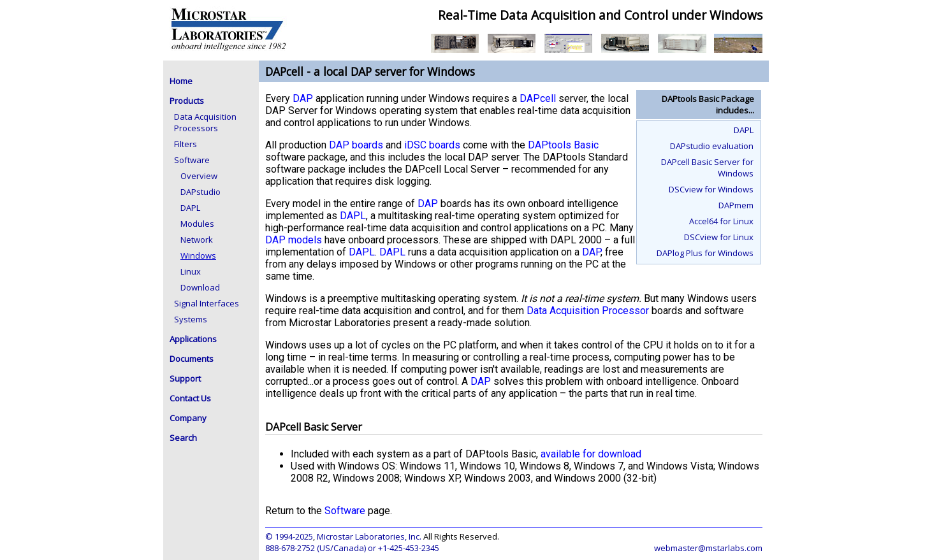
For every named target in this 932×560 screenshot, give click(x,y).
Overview (199, 176)
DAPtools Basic (563, 145)
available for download (591, 454)
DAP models (294, 240)
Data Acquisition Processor (588, 311)
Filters (186, 144)
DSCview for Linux (719, 237)
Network (197, 240)
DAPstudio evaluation (712, 146)
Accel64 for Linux (721, 221)
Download (200, 287)
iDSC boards (432, 145)
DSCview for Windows (711, 189)
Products (187, 101)
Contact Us (190, 398)
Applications (193, 339)
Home (181, 81)
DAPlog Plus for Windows (705, 253)
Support (185, 378)
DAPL (190, 208)
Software (192, 160)
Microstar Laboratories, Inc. (369, 536)
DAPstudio (200, 192)
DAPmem (736, 205)
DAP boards (356, 145)
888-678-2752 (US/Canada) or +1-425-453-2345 (352, 548)
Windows (198, 255)
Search (183, 438)
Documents (192, 359)
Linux (191, 271)
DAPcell (538, 98)
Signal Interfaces (207, 303)
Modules (197, 224)
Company (188, 418)
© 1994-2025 (289, 536)
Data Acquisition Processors (205, 122)
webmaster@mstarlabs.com (708, 548)
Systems (191, 319)
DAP (303, 98)
